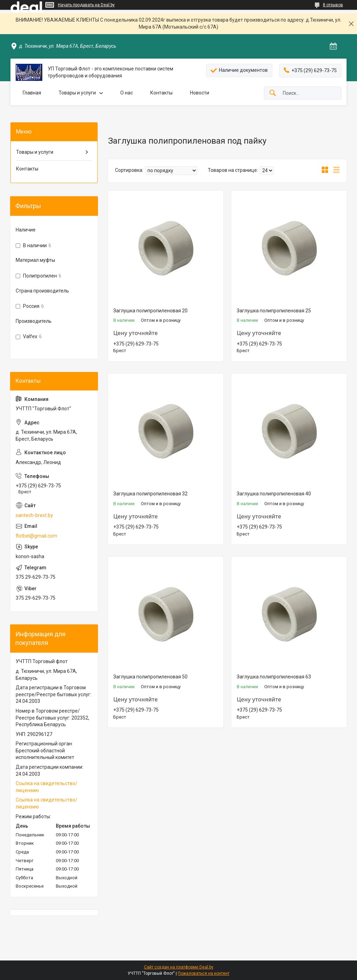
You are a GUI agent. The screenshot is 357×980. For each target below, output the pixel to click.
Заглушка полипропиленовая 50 (150, 677)
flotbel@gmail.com (36, 536)
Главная (32, 93)
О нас (127, 93)
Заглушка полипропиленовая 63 (274, 677)
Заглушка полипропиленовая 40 (274, 494)
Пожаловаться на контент (204, 973)
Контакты (161, 93)
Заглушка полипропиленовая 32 (150, 494)
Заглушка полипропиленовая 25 (274, 311)
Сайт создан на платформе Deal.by (179, 967)
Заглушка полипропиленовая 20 (150, 311)
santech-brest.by (34, 515)
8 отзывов (333, 5)
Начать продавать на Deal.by (86, 5)
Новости (200, 93)
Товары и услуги (77, 93)
